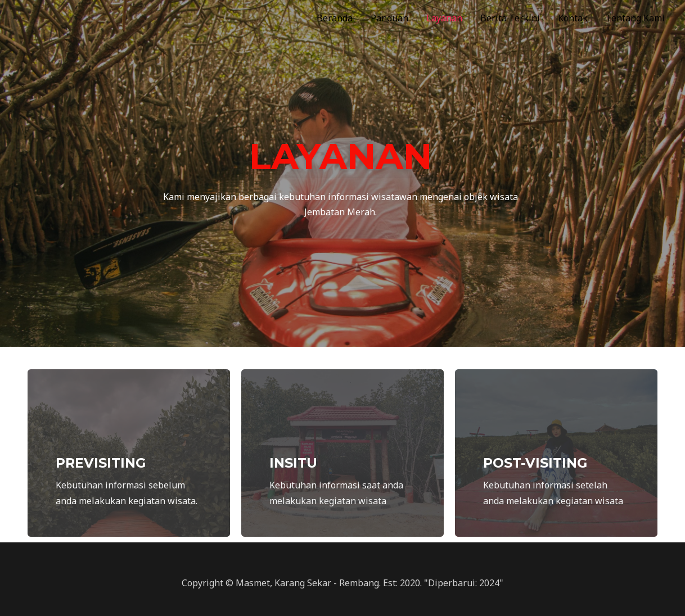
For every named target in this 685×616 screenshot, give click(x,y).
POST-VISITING (537, 463)
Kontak (573, 18)
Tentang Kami (635, 18)
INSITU (294, 463)
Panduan (389, 18)
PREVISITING (102, 463)
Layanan (444, 18)
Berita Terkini (510, 18)
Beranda (335, 18)
